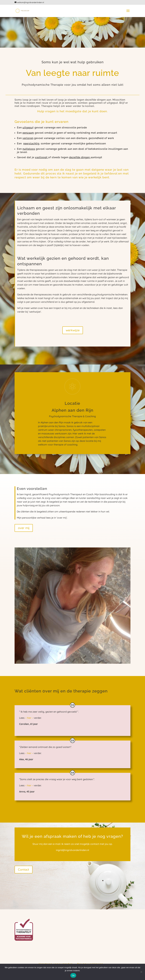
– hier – (29, 718)
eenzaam (28, 133)
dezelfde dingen (79, 157)
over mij (24, 528)
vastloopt (41, 157)
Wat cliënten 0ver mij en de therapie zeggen (61, 691)
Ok (73, 975)
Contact (24, 869)
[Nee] (141, 972)
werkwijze (73, 330)
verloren (28, 138)
